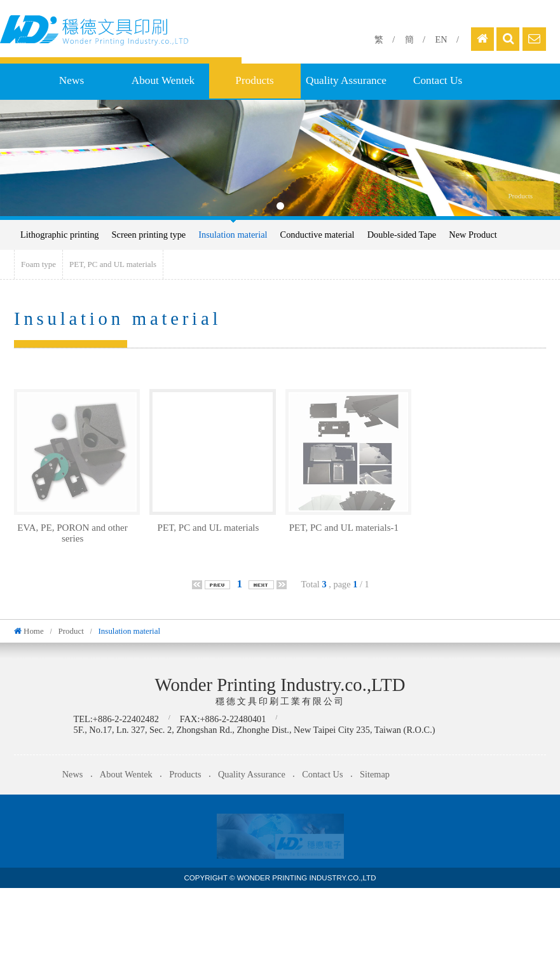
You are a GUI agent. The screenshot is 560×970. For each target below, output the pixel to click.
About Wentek (163, 80)
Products (254, 80)
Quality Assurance (346, 80)
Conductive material (318, 235)
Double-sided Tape (402, 235)
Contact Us (438, 80)
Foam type (38, 264)
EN (441, 39)
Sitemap (375, 774)
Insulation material (233, 235)
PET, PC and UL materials (113, 264)
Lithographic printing (60, 235)
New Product (473, 235)
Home (34, 631)
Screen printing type (149, 235)
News (72, 80)
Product (71, 631)
